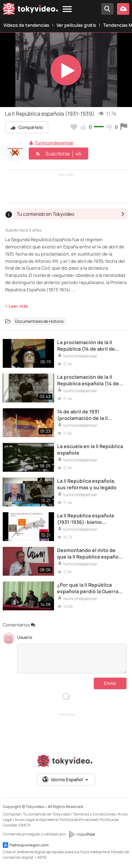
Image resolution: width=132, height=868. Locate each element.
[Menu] (67, 9)
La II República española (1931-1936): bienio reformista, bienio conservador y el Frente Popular (85, 519)
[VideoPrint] (82, 834)
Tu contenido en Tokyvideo (47, 814)
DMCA (25, 825)
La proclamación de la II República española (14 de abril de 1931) (88, 380)
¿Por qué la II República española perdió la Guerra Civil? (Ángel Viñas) (88, 588)
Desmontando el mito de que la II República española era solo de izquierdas (90, 553)
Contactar (12, 814)
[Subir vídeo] (123, 9)
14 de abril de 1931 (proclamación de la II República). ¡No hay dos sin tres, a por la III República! (89, 415)
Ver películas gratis (76, 25)
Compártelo (27, 127)
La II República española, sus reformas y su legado (87, 484)
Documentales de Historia (39, 321)
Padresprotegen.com (26, 845)
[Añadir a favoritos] (74, 127)
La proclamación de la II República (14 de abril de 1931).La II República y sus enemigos (87, 345)
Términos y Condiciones (94, 814)
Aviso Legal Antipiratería (36, 819)
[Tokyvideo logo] (30, 10)
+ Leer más (17, 306)
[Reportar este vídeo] (124, 127)
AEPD (42, 857)
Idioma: (65, 779)
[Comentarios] (72, 659)
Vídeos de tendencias (26, 25)
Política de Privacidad (79, 819)
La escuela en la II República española (90, 449)
